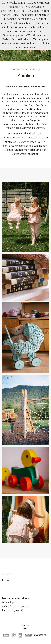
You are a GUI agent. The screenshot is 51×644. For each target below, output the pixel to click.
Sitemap (26, 628)
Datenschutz (26, 625)
